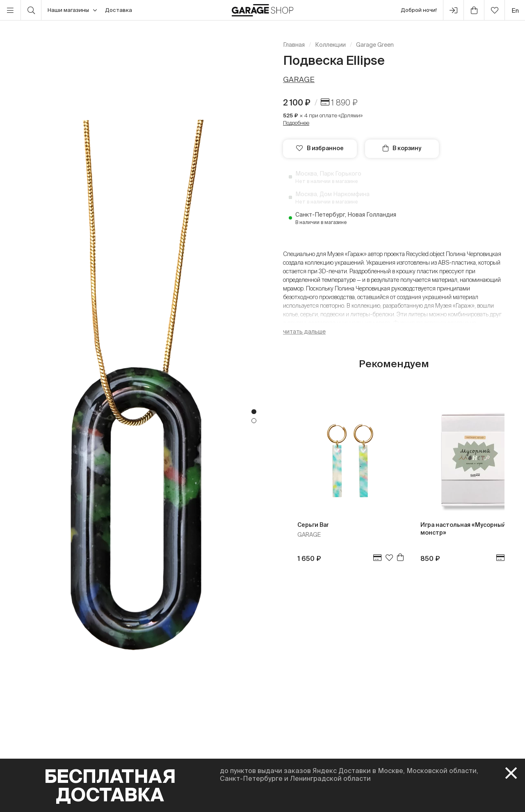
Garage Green (375, 45)
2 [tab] (254, 421)
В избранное (320, 148)
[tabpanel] (131, 416)
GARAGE (299, 79)
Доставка (119, 10)
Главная (294, 45)
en (515, 10)
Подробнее (296, 123)
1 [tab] (254, 412)
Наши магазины (72, 10)
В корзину (402, 148)
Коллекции (330, 45)
